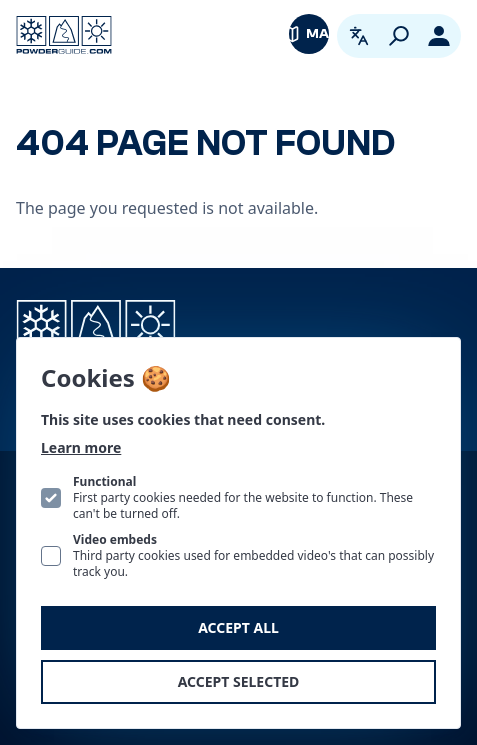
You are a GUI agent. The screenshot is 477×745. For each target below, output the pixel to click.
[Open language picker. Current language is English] (359, 36)
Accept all (238, 627)
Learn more (81, 447)
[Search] (399, 36)
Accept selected (239, 681)
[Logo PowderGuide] (64, 35)
